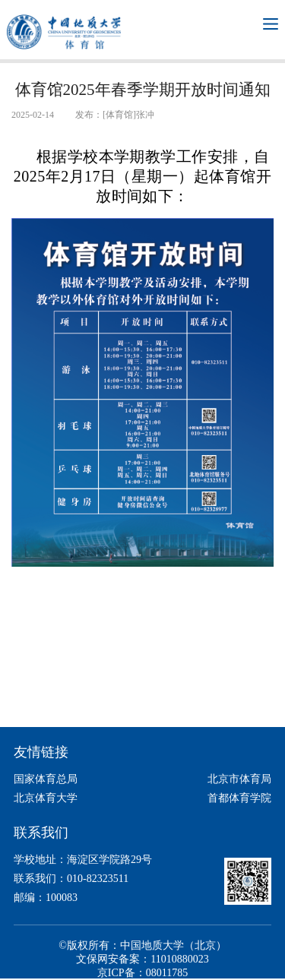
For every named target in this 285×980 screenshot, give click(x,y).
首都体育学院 (239, 798)
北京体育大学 (46, 798)
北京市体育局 (239, 779)
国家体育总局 (46, 779)
